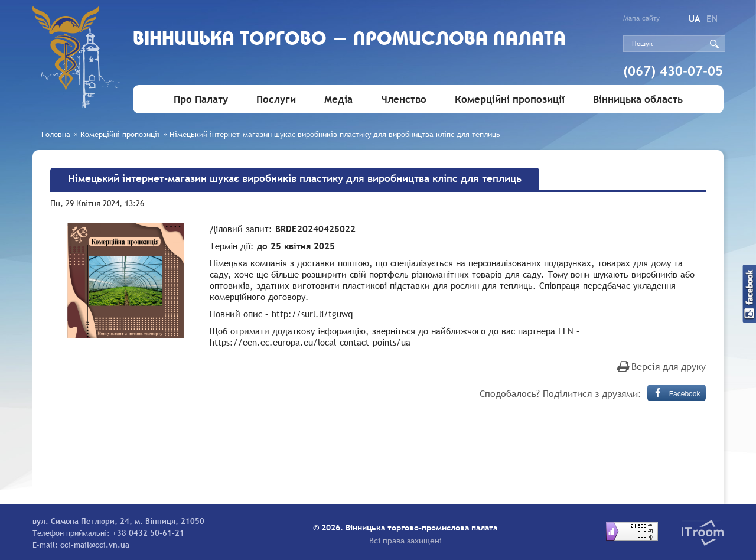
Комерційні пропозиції (510, 100)
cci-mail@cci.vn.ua (95, 545)
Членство (404, 100)
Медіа (338, 100)
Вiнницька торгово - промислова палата (349, 40)
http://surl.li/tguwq (312, 314)
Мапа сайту (641, 18)
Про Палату (201, 100)
